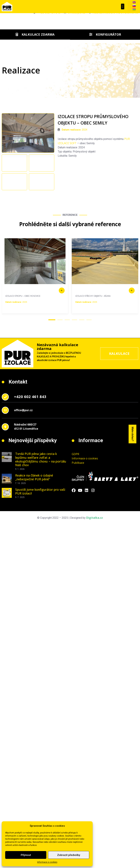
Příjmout (26, 855)
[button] (123, 6)
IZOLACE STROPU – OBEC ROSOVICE (23, 331)
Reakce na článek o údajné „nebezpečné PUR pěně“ (34, 513)
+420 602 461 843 (30, 432)
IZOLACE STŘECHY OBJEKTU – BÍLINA (93, 331)
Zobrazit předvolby (69, 855)
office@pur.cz (23, 446)
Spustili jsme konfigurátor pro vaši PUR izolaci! (40, 527)
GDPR (75, 490)
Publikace (78, 498)
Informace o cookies (47, 862)
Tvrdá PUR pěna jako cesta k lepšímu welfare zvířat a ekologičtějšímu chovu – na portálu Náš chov (41, 495)
